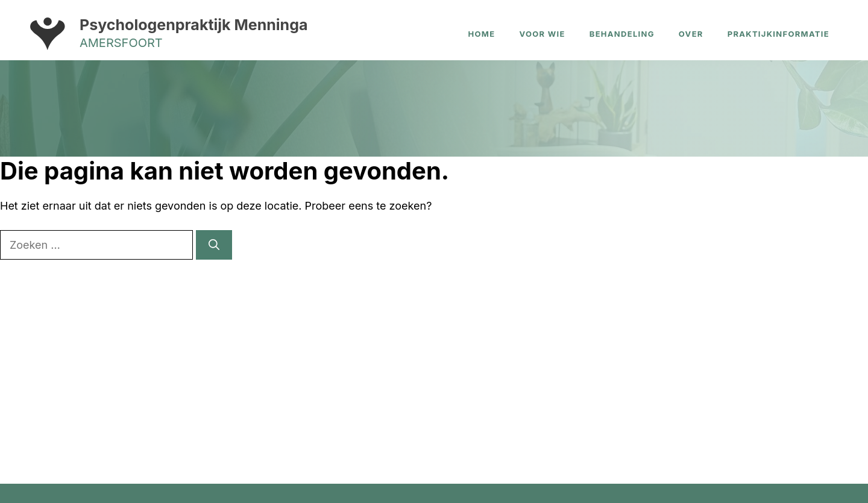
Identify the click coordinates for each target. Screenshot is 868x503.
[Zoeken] (214, 245)
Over (691, 34)
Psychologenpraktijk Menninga (193, 25)
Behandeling (622, 34)
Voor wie (542, 34)
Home (482, 34)
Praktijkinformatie (778, 34)
